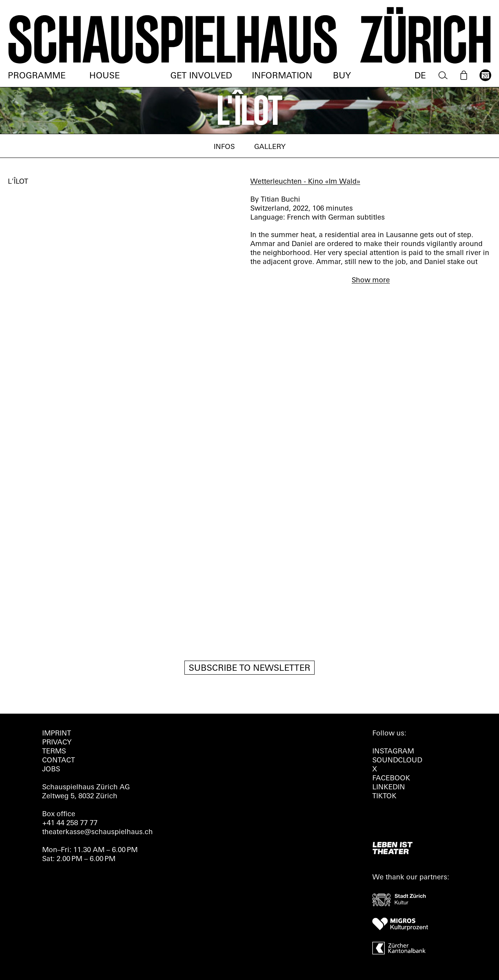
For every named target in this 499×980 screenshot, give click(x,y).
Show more (371, 281)
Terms (54, 752)
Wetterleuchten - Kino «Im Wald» (305, 182)
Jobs (51, 770)
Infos (224, 147)
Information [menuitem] (282, 76)
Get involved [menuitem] (201, 76)
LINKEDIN (389, 788)
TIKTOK (384, 797)
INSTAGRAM (393, 752)
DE (420, 76)
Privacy (57, 743)
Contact (58, 761)
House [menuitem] (104, 76)
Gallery (270, 147)
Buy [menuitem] (342, 76)
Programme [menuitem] (37, 76)
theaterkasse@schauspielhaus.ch (97, 832)
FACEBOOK (391, 779)
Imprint (57, 734)
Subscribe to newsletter (249, 669)
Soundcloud (397, 761)
